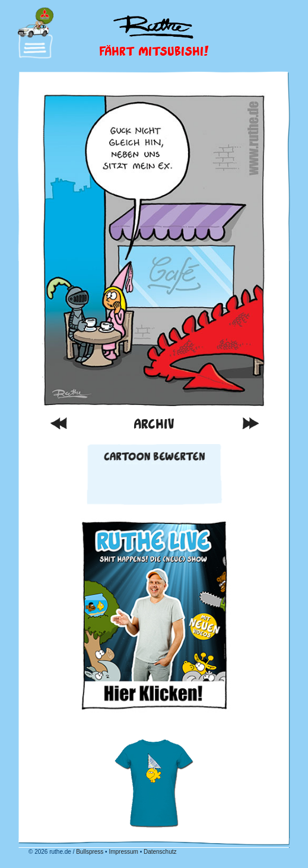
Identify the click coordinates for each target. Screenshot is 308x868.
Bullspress (90, 852)
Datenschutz (160, 852)
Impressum (123, 852)
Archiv (154, 423)
